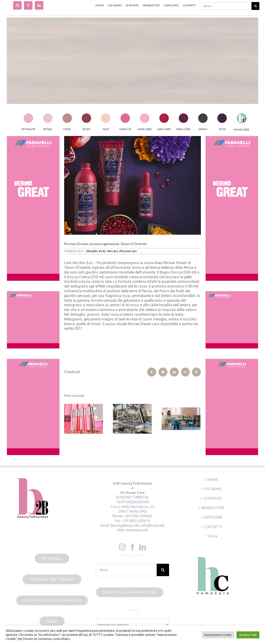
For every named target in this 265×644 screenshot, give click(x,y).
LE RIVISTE (213, 498)
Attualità (92, 251)
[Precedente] (67, 419)
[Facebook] (132, 547)
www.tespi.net (137, 530)
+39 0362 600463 (138, 516)
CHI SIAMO (213, 489)
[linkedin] (39, 5)
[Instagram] (122, 547)
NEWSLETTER (213, 508)
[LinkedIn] (143, 547)
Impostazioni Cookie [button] (218, 635)
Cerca (213, 536)
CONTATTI (213, 527)
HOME (213, 480)
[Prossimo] (197, 419)
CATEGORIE (213, 517)
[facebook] (28, 5)
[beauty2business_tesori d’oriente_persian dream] (132, 185)
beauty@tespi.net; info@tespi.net (138, 525)
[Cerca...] (225, 6)
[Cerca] (255, 6)
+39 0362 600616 (136, 521)
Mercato (113, 251)
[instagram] (17, 5)
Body (102, 251)
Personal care (128, 251)
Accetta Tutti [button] (248, 635)
